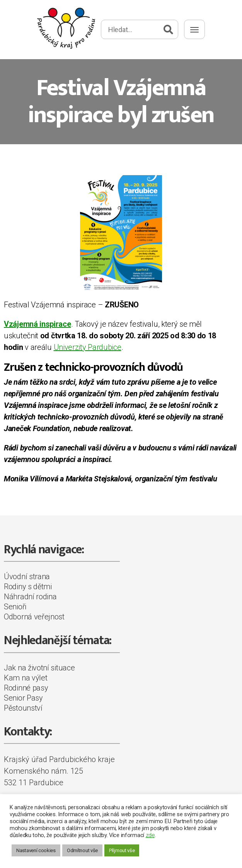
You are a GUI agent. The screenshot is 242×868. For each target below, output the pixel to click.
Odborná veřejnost (34, 617)
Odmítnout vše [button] (82, 850)
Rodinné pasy (26, 688)
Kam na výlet (26, 678)
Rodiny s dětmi (28, 587)
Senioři (15, 607)
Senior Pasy (23, 698)
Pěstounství (23, 708)
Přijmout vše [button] (122, 850)
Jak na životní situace (39, 668)
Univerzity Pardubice (88, 347)
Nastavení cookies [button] (36, 850)
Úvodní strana (27, 576)
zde (150, 835)
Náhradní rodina (30, 597)
